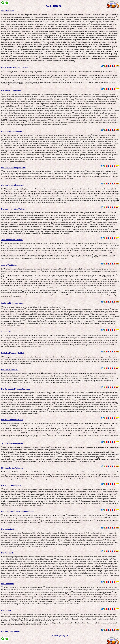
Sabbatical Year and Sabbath (13, 353)
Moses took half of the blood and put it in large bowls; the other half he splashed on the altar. (54, 433)
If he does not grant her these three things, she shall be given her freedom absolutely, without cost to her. (34, 202)
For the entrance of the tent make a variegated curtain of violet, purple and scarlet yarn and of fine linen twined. (38, 623)
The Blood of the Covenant (12, 420)
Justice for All (7, 332)
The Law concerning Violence (13, 209)
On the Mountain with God (12, 444)
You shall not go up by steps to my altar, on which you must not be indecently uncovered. (46, 178)
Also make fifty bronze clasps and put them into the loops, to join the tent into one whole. (41, 573)
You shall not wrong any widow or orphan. (71, 312)
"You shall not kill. (93, 150)
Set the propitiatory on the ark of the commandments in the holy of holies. (47, 619)
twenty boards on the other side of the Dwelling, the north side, (93, 592)
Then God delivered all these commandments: (18, 135)
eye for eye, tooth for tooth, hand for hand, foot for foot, (91, 229)
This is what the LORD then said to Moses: (16, 472)
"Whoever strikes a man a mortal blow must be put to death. (22, 213)
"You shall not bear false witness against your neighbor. (40, 152)
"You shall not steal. (15, 152)
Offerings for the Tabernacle (13, 468)
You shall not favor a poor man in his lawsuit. (75, 338)
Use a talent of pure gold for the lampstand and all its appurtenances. (94, 545)
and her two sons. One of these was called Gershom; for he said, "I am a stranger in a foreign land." (85, 17)
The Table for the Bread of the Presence (17, 512)
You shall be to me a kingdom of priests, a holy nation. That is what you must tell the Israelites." (67, 80)
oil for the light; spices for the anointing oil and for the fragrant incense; (28, 477)
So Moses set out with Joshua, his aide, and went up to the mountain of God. (35, 454)
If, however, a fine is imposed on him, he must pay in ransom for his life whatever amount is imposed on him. (36, 248)
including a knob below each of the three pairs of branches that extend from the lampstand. (75, 540)
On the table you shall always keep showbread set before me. (62, 523)
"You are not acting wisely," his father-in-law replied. (60, 42)
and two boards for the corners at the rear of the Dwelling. (86, 595)
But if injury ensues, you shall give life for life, (58, 229)
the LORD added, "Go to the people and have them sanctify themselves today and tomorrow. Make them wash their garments (74, 97)
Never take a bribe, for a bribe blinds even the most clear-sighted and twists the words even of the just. (44, 345)
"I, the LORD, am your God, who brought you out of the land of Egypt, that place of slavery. (63, 135)
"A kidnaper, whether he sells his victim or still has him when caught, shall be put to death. (49, 217)
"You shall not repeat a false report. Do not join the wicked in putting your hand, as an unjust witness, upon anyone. (39, 336)
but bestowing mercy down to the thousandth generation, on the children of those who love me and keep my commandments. (41, 142)
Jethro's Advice (7, 11)
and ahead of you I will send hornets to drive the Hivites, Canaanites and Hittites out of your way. (86, 404)
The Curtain (6, 610)
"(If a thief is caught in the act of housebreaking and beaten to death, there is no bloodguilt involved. (34, 269)
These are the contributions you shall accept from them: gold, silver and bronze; (26, 474)
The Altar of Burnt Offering (12, 631)
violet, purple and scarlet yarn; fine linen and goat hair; (69, 474)
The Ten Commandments (11, 131)
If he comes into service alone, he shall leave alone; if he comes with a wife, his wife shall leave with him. (38, 191)
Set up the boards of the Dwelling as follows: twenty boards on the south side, (91, 590)
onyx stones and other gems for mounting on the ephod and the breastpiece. (75, 477)
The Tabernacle (7, 553)
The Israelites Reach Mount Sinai (15, 67)
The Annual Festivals (10, 370)
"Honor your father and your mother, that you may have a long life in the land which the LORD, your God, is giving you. (48, 150)
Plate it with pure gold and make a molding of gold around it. (88, 516)
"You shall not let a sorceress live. (14, 309)
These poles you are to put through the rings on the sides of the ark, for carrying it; (49, 494)
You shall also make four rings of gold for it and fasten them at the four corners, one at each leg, (76, 518)
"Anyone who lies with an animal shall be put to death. (43, 309)
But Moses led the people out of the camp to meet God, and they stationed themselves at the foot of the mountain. (45, 111)
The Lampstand (7, 529)
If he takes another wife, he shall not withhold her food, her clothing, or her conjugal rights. (90, 201)
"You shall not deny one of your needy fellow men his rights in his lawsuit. (24, 343)
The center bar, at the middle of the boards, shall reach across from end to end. (44, 602)
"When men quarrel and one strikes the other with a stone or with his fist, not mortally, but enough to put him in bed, (39, 220)
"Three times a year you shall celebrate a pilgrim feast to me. (23, 374)
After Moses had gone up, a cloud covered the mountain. (74, 457)
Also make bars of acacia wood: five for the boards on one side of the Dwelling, (59, 599)
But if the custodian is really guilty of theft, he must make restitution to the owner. (36, 290)
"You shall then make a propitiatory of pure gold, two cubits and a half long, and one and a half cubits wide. (76, 496)
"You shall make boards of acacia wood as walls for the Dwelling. (24, 588)
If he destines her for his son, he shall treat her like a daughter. (40, 201)
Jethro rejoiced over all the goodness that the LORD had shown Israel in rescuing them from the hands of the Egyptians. (39, 29)
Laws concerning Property (12, 240)
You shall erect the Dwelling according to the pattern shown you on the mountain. (55, 604)
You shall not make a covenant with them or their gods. (66, 411)
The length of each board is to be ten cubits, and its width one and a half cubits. (71, 588)
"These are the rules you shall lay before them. (18, 189)
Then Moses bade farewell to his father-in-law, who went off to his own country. (51, 61)
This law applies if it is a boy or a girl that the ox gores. (88, 248)
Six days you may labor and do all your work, (93, 144)
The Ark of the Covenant (11, 485)
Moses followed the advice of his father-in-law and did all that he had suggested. (38, 56)
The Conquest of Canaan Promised (16, 389)
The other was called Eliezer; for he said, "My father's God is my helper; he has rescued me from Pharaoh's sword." (37, 19)
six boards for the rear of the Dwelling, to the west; (50, 595)
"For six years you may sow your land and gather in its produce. (23, 357)
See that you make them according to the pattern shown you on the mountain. (25, 546)
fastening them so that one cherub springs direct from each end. (61, 499)
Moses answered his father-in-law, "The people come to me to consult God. (33, 40)
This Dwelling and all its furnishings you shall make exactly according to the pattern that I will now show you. (59, 479)
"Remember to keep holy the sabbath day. (64, 144)
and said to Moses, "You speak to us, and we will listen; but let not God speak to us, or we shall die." (76, 157)
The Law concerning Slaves (12, 185)
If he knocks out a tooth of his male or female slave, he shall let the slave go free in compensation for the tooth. (60, 232)
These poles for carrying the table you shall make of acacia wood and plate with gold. (68, 520)
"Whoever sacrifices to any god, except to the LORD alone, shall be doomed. (86, 309)
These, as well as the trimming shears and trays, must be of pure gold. (48, 545)
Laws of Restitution (9, 265)
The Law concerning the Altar (13, 168)
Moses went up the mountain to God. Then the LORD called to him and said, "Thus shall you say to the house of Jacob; (40, 75)
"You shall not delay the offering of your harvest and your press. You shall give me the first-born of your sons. (59, 321)
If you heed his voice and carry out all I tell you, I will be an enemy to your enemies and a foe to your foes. (69, 395)
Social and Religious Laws (12, 303)
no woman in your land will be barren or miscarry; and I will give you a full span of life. (53, 402)
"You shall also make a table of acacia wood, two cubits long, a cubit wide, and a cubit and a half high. (35, 516)
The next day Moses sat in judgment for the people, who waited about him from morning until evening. (63, 36)
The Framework (7, 584)
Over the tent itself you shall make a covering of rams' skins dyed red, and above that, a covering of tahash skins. (60, 576)
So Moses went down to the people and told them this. (51, 125)
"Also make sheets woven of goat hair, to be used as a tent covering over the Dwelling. (75, 566)
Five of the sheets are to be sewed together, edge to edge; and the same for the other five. (83, 559)
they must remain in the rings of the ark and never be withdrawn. (96, 494)
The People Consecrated (11, 90)
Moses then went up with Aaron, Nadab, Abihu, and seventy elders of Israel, (26, 447)
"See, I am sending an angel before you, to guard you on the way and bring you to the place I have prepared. (37, 393)
